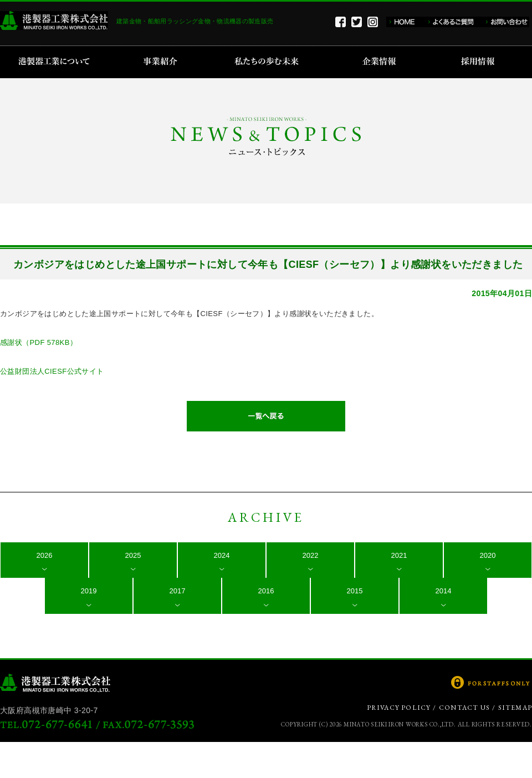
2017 (178, 591)
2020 (488, 555)
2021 (399, 555)
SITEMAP (515, 708)
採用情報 (481, 62)
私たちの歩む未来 (270, 62)
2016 (266, 591)
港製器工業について (58, 62)
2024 (222, 555)
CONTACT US (464, 708)
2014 (444, 591)
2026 (45, 555)
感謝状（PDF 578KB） (39, 342)
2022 (311, 555)
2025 (133, 555)
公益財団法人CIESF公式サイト (52, 371)
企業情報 (382, 62)
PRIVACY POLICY (399, 708)
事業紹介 (162, 62)
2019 (89, 591)
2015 (355, 591)
